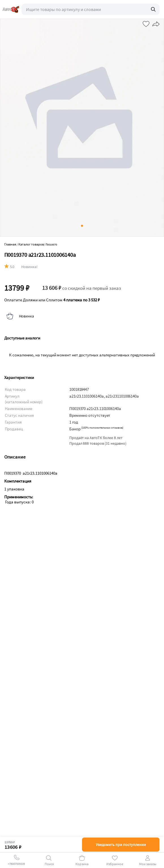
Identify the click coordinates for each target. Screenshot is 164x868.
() (102, 428)
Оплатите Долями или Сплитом (52, 300)
